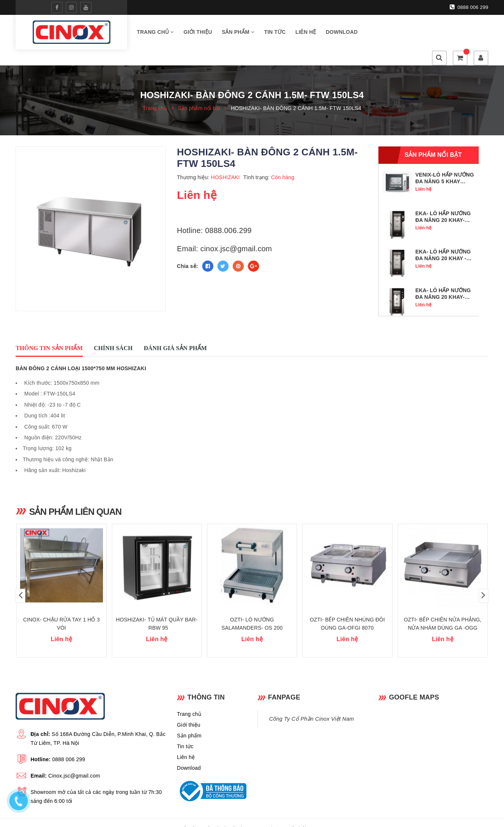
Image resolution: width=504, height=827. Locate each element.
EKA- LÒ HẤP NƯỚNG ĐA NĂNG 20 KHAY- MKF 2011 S (443, 282)
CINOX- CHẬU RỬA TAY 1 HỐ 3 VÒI (61, 611)
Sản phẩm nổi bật (433, 140)
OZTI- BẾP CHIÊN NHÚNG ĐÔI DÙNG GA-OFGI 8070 (348, 611)
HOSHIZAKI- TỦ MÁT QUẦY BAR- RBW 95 (157, 611)
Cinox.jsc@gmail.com (74, 763)
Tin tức (275, 33)
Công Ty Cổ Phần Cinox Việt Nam (311, 706)
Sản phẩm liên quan (77, 496)
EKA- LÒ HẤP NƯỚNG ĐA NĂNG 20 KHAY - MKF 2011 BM (443, 243)
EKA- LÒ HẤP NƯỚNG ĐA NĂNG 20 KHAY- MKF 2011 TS (443, 205)
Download (342, 33)
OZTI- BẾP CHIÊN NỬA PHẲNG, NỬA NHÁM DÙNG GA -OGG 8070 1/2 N (443, 615)
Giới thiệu (198, 33)
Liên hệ (306, 33)
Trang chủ (155, 33)
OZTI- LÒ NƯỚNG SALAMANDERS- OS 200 (252, 611)
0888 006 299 (469, 7)
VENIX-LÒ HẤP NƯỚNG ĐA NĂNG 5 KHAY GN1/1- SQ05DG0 (445, 166)
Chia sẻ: (188, 251)
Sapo (314, 816)
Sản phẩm (238, 33)
